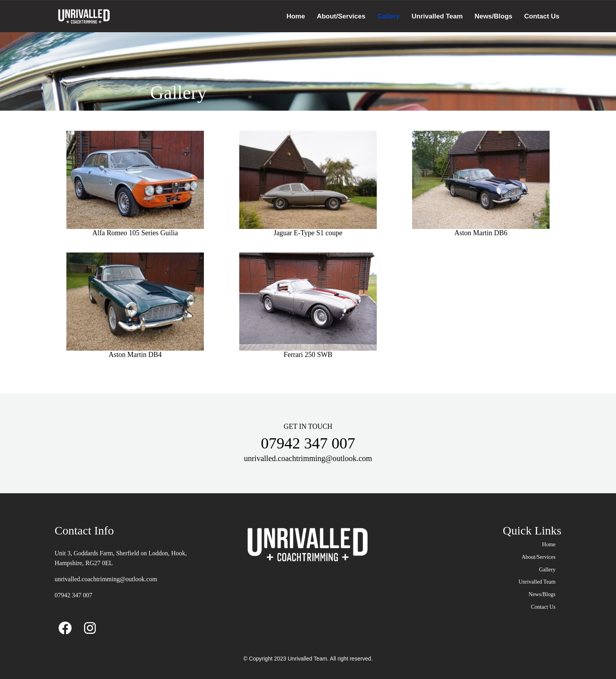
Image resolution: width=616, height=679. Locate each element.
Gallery (389, 16)
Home (296, 16)
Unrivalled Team (437, 16)
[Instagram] (90, 626)
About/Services (341, 16)
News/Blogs (493, 16)
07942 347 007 (73, 595)
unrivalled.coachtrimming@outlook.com (106, 579)
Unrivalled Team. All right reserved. (330, 659)
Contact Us (542, 16)
